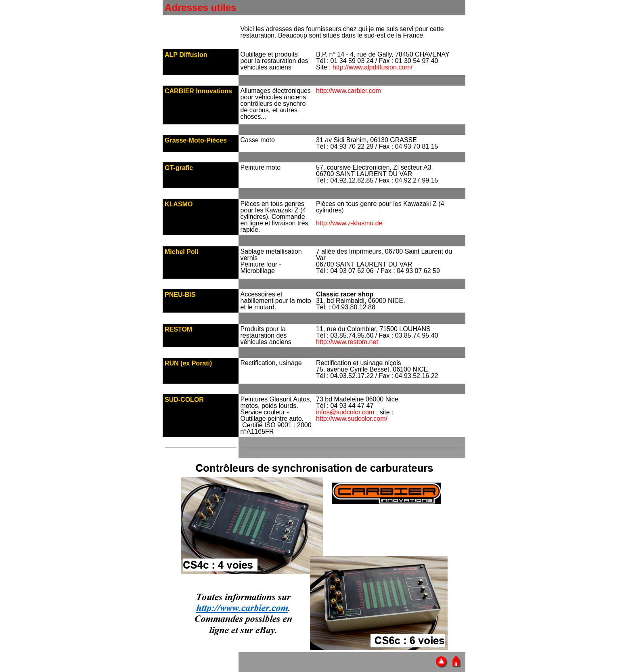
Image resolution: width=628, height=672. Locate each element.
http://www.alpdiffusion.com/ (373, 67)
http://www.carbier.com (349, 91)
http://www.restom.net (347, 342)
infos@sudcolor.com (345, 412)
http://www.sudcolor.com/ (352, 419)
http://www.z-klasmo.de (349, 223)
